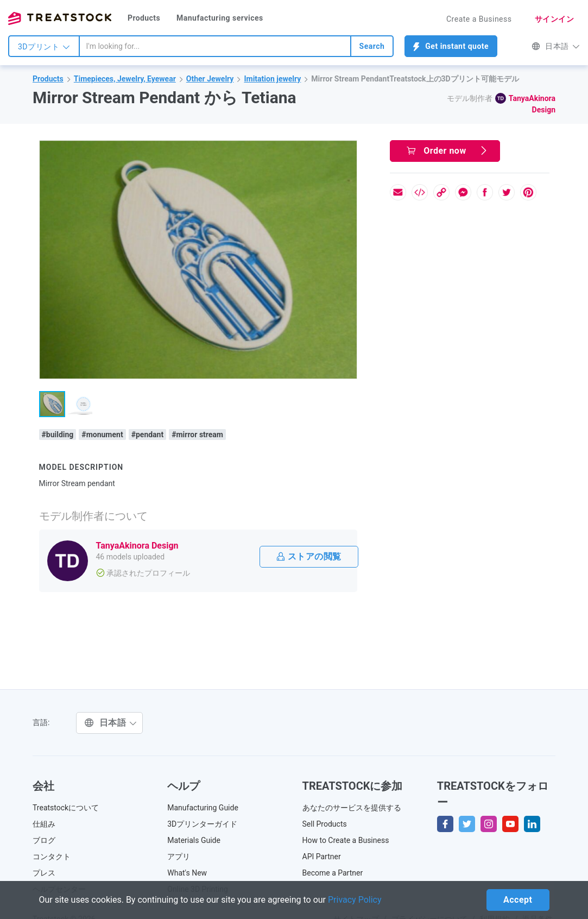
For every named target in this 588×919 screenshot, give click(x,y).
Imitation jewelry (272, 79)
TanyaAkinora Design (137, 546)
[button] (347, 150)
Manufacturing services (220, 18)
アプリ (179, 857)
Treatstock (60, 18)
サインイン (555, 19)
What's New (187, 873)
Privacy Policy (355, 900)
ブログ (44, 840)
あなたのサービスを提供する (352, 808)
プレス (44, 873)
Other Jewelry (210, 79)
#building (58, 435)
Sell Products (325, 824)
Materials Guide (194, 840)
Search (372, 46)
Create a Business (479, 19)
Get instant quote (451, 46)
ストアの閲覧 (309, 556)
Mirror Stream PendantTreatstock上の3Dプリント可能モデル (415, 79)
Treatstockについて (66, 808)
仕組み (44, 824)
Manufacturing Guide (203, 808)
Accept (518, 900)
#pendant (148, 435)
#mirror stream (197, 435)
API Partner (322, 857)
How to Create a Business (346, 840)
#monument (102, 435)
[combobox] (215, 46)
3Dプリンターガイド (202, 824)
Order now (447, 151)
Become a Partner (333, 873)
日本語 (556, 46)
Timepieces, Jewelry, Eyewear (125, 79)
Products (144, 18)
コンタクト (52, 857)
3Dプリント (44, 47)
